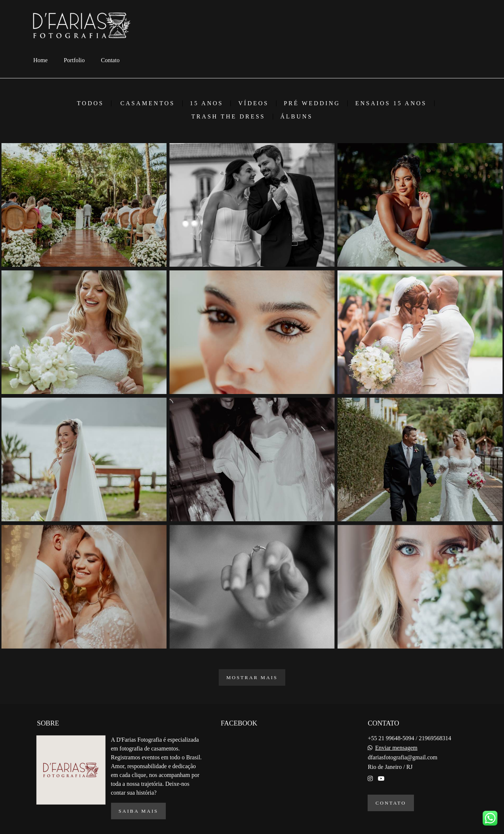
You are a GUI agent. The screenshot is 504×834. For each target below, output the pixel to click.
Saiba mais (139, 811)
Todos (90, 103)
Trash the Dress (228, 117)
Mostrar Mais (252, 677)
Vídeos (253, 103)
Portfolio (74, 60)
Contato (110, 60)
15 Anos (207, 103)
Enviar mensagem (396, 748)
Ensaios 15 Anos (391, 103)
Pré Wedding (312, 103)
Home (41, 60)
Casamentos (147, 103)
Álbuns (297, 117)
